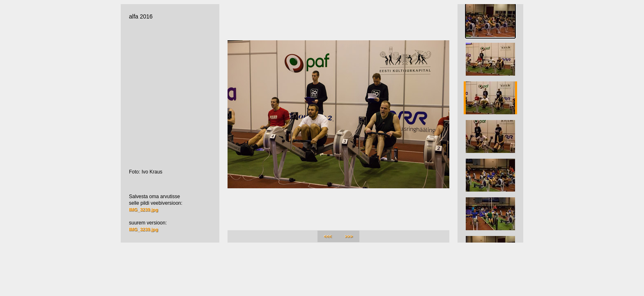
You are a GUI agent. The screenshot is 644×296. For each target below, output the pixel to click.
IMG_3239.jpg (144, 210)
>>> (349, 236)
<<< (328, 236)
